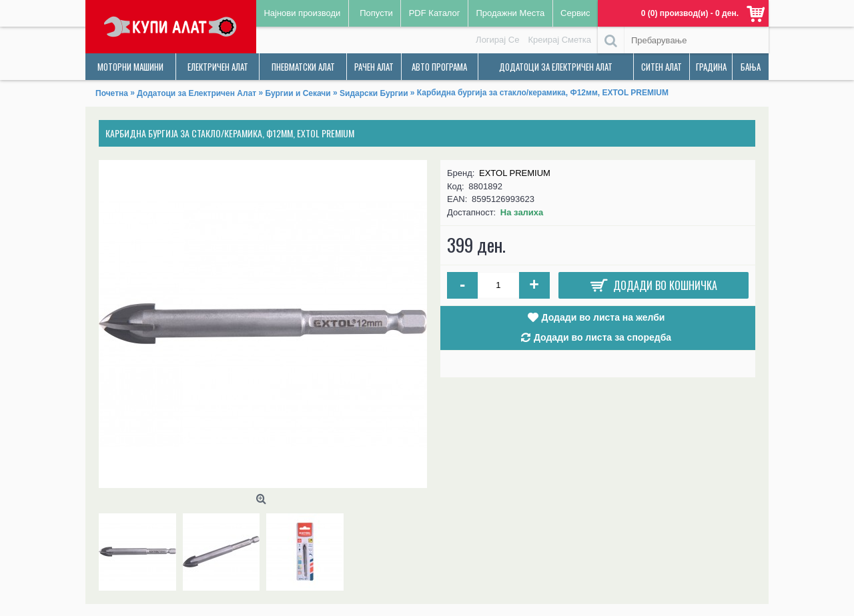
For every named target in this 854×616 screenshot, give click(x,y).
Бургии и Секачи (298, 93)
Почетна (112, 93)
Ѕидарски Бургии (374, 93)
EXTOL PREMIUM (515, 173)
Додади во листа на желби (603, 317)
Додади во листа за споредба (602, 337)
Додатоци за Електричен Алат (196, 93)
